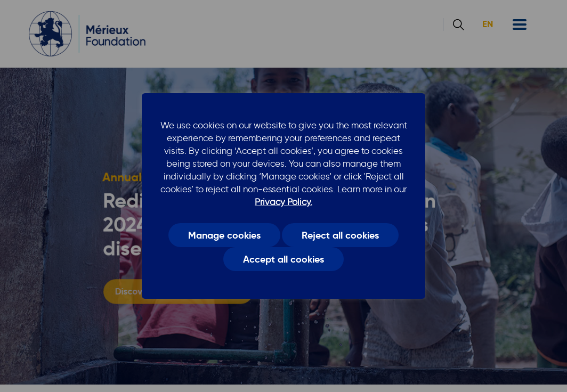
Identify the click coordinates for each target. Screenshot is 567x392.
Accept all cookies (283, 259)
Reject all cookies (340, 235)
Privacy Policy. (283, 202)
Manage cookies (224, 235)
